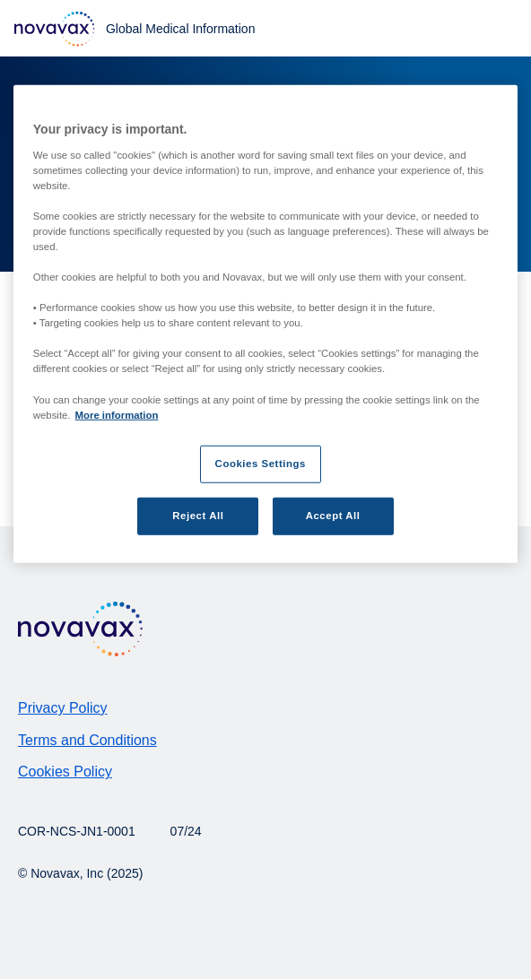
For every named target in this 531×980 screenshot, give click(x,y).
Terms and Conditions (87, 740)
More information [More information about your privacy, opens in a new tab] (117, 414)
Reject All (198, 515)
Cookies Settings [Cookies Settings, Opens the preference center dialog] (261, 463)
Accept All (333, 515)
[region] (265, 324)
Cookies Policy (65, 772)
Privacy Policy (63, 708)
